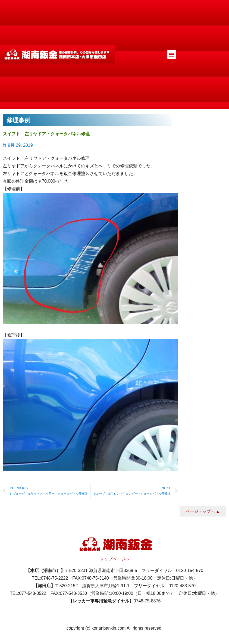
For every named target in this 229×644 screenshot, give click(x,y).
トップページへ (115, 559)
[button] (172, 54)
